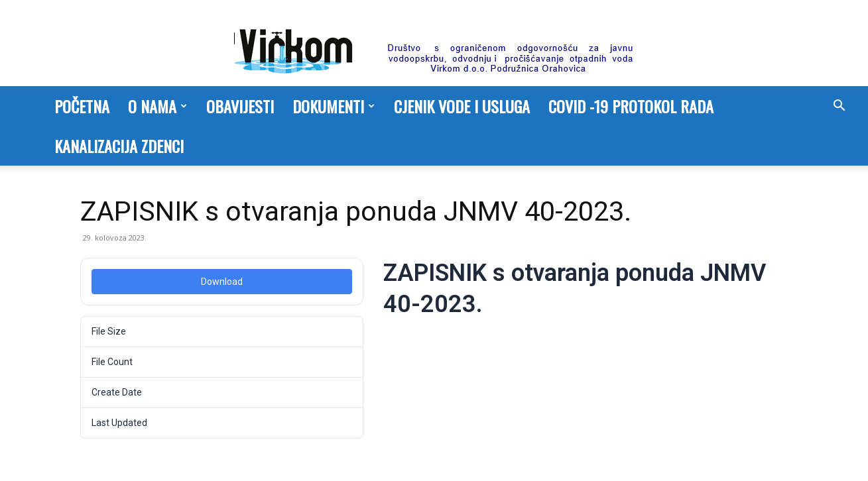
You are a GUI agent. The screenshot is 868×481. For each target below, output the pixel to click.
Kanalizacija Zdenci (119, 146)
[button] (839, 107)
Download (222, 282)
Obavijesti (240, 106)
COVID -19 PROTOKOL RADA (631, 106)
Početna (82, 106)
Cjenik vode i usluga (462, 106)
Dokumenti (334, 106)
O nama (157, 106)
